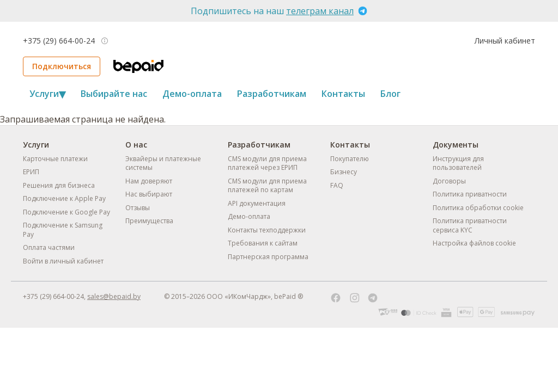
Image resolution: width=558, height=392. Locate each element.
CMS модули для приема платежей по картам (267, 186)
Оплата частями (49, 247)
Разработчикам (272, 94)
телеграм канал (320, 11)
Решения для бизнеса (59, 185)
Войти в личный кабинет (63, 261)
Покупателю (350, 159)
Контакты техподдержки (267, 230)
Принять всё (170, 354)
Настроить (279, 354)
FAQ (337, 185)
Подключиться (62, 66)
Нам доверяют (149, 181)
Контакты (343, 94)
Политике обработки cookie (317, 323)
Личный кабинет (505, 41)
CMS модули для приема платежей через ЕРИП (267, 163)
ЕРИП (31, 172)
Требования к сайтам (263, 243)
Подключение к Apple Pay (64, 198)
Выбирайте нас (114, 94)
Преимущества (149, 221)
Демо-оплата (192, 94)
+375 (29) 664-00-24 (59, 41)
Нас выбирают (149, 194)
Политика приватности (470, 194)
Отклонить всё (388, 354)
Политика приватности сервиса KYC (470, 225)
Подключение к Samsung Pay (63, 230)
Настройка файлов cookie (474, 243)
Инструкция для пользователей (458, 163)
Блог (390, 94)
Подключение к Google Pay (66, 212)
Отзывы (138, 208)
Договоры (449, 181)
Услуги (47, 94)
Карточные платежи (55, 159)
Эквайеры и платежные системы (163, 163)
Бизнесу (344, 172)
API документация (257, 203)
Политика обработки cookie (478, 208)
